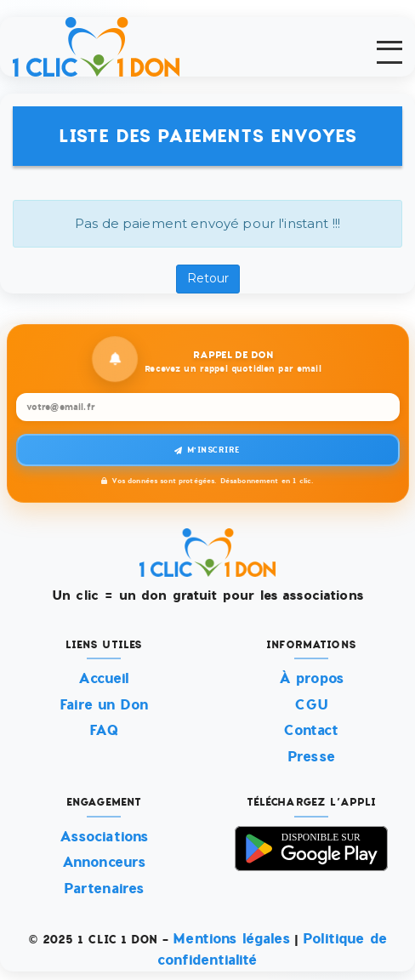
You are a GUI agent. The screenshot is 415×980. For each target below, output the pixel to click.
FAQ (103, 731)
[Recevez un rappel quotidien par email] (208, 407)
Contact (311, 731)
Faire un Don (104, 705)
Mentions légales (231, 939)
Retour (208, 279)
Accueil (103, 679)
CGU (311, 705)
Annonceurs (104, 863)
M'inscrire (207, 451)
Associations (104, 837)
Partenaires (104, 889)
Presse (311, 757)
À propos (311, 679)
